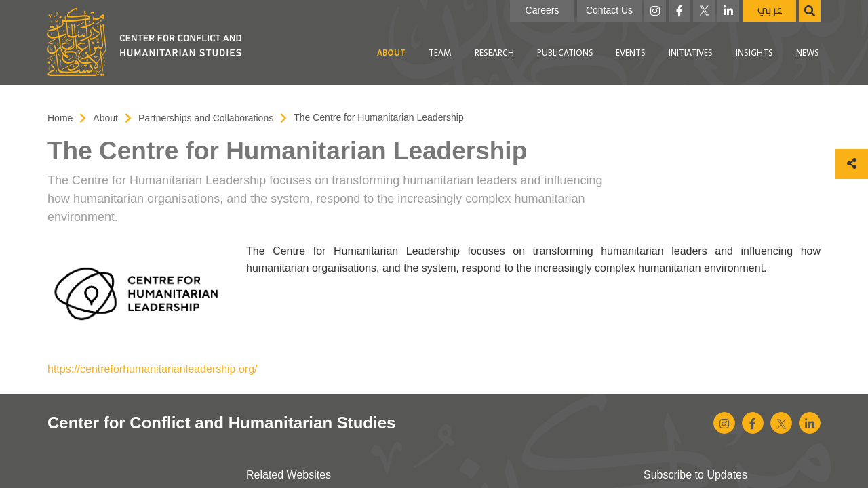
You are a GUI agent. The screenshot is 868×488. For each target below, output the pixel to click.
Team (440, 53)
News (808, 53)
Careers (542, 10)
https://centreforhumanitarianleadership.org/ (153, 369)
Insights (754, 53)
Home (60, 118)
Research (494, 53)
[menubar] (537, 54)
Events (631, 53)
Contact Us (609, 10)
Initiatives (691, 53)
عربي (770, 11)
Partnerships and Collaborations (206, 118)
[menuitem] (391, 54)
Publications (565, 53)
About (391, 53)
